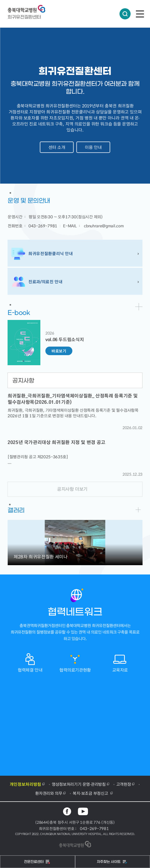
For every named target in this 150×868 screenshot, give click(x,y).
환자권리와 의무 (49, 793)
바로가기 (139, 307)
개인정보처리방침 (25, 784)
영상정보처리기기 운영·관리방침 (79, 784)
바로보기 (59, 351)
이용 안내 (93, 147)
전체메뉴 (140, 14)
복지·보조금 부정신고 (91, 793)
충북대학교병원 (29, 9)
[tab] (75, 380)
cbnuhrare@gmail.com (104, 226)
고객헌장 (124, 784)
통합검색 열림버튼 (125, 14)
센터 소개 (57, 147)
